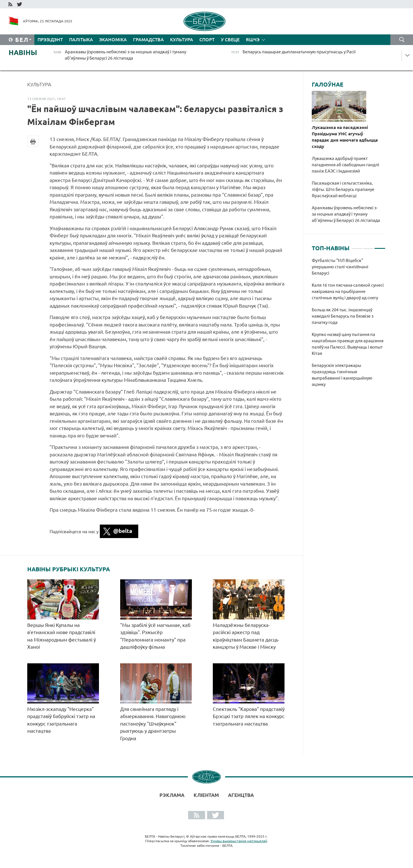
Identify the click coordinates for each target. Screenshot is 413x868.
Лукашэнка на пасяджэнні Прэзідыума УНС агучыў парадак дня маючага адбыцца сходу (345, 137)
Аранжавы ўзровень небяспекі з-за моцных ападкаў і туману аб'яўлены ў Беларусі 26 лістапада (346, 214)
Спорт (207, 40)
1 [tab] (357, 246)
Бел (22, 40)
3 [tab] (380, 246)
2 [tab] (368, 246)
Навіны (23, 53)
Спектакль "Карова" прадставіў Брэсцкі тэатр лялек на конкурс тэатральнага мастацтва (249, 716)
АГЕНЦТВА (241, 795)
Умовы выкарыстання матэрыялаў (239, 841)
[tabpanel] (349, 325)
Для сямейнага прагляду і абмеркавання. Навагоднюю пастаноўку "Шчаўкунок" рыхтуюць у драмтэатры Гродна (153, 724)
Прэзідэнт (50, 40)
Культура (182, 40)
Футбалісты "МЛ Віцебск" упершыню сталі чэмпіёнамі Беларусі (340, 267)
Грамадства (148, 40)
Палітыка (81, 40)
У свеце (230, 40)
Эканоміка (113, 40)
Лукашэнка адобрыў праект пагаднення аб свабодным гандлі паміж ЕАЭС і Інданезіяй (345, 165)
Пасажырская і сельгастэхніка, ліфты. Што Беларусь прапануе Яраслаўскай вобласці (343, 189)
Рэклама (172, 795)
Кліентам (206, 795)
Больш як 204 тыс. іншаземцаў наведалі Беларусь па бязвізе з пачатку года (343, 316)
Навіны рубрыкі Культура (69, 569)
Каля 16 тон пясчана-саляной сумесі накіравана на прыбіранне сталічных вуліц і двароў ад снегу (348, 291)
